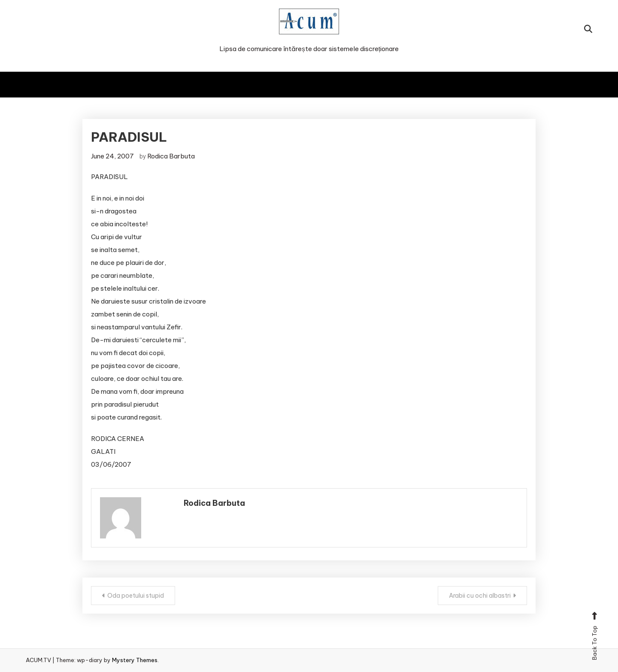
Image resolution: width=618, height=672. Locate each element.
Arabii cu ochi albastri (480, 596)
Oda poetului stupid (136, 596)
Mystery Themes (135, 660)
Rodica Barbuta (171, 156)
